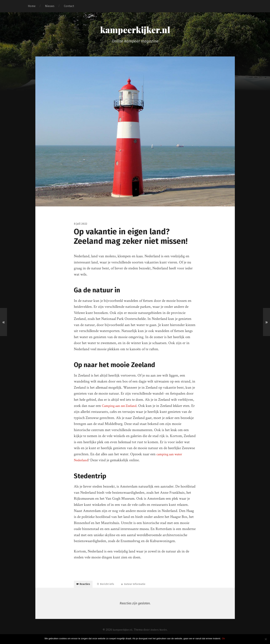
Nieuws (50, 6)
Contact (69, 6)
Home (32, 6)
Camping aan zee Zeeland (121, 407)
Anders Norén (160, 633)
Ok (224, 638)
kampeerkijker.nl (135, 30)
